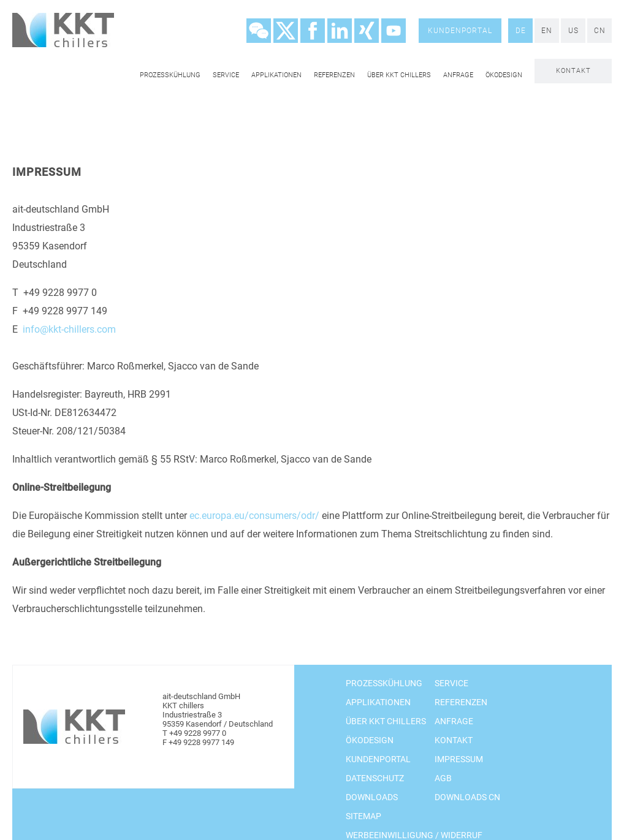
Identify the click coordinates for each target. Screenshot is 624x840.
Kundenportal (460, 31)
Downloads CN (467, 797)
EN (547, 31)
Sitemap (363, 816)
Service (226, 75)
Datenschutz (375, 778)
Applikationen (276, 75)
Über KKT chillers (399, 75)
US (573, 31)
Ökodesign (504, 75)
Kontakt (573, 71)
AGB (443, 778)
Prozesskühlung (170, 75)
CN (600, 31)
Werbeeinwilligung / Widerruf (414, 835)
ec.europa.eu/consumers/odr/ (254, 516)
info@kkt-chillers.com (69, 329)
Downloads (372, 797)
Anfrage (458, 75)
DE (521, 31)
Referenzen (334, 75)
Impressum (459, 759)
